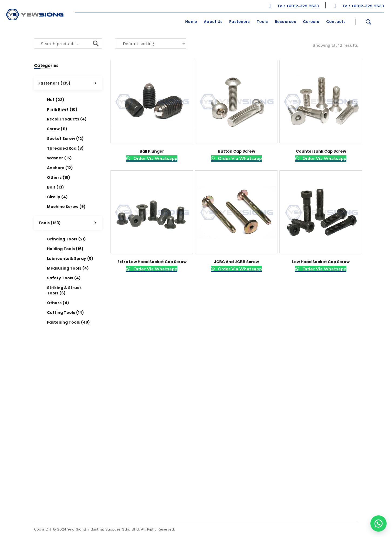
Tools (70, 223)
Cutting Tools (65, 313)
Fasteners (70, 83)
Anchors (60, 168)
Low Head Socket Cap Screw (321, 262)
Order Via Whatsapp (155, 159)
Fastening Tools (68, 322)
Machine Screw (66, 207)
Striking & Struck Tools (64, 290)
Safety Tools (64, 278)
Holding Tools (65, 249)
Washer (59, 158)
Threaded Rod (65, 148)
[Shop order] (151, 43)
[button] (379, 523)
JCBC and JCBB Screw (236, 262)
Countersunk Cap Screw (321, 151)
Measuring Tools (68, 268)
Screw (57, 129)
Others (59, 177)
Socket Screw (65, 139)
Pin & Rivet (62, 109)
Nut (56, 100)
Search (96, 43)
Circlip (57, 197)
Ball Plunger (152, 151)
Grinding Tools (66, 239)
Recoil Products (67, 119)
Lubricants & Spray (70, 259)
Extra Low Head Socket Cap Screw (152, 262)
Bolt (55, 187)
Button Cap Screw (236, 151)
